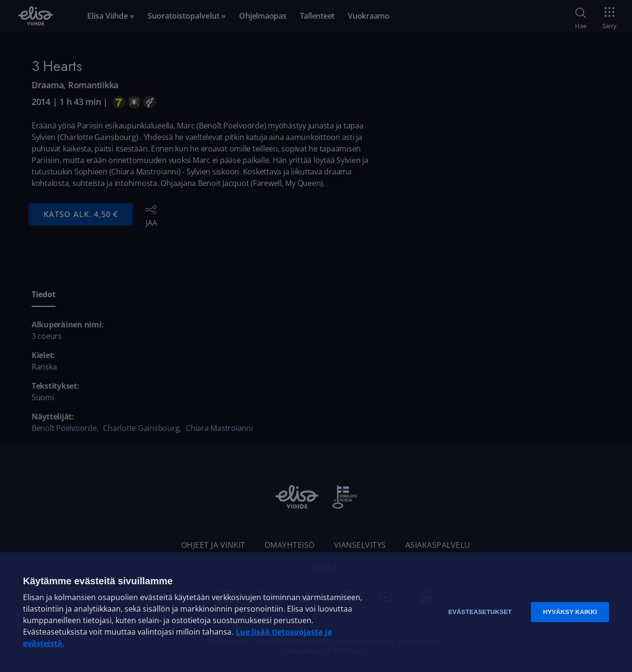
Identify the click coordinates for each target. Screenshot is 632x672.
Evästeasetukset (480, 612)
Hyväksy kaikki (570, 612)
